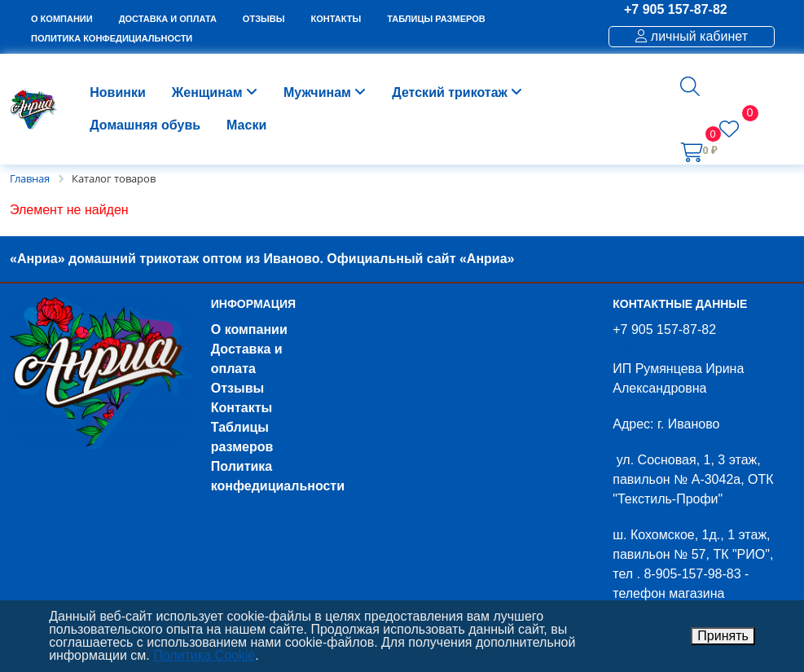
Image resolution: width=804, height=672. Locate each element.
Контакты (242, 408)
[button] (690, 86)
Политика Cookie (204, 655)
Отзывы (237, 388)
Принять (723, 636)
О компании (249, 329)
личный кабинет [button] (692, 36)
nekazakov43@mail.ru (677, 349)
